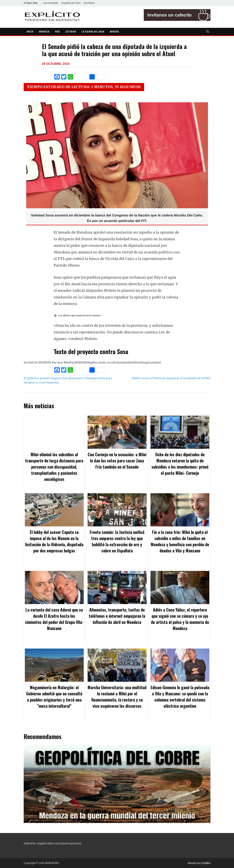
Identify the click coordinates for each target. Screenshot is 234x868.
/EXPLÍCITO (52, 863)
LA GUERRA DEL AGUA (93, 31)
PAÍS (57, 31)
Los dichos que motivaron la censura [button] (77, 316)
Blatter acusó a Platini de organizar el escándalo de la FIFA (171, 378)
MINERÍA (114, 31)
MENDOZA (44, 31)
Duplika (206, 863)
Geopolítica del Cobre (71, 3)
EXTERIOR (71, 31)
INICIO (30, 31)
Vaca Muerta (89, 3)
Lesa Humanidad (51, 3)
